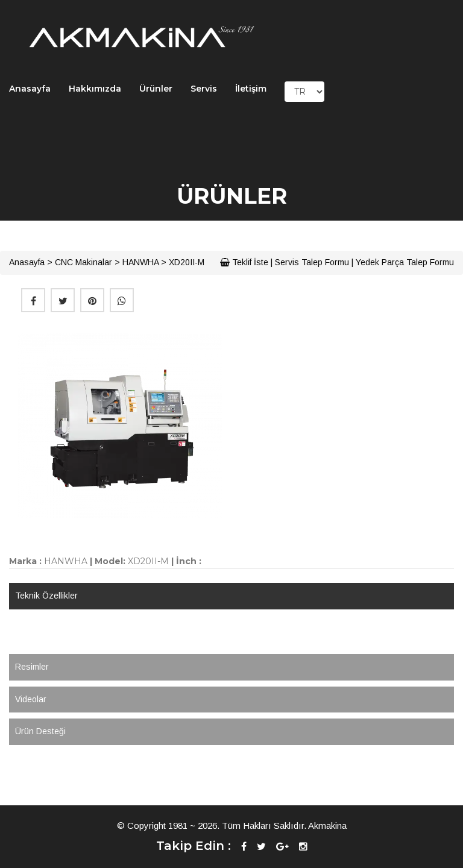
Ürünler (156, 89)
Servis (204, 89)
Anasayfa (30, 89)
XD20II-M (187, 262)
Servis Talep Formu (312, 262)
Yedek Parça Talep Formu (405, 262)
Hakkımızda (95, 89)
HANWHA (140, 262)
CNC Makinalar (83, 262)
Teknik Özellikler (46, 596)
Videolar (31, 699)
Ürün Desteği (40, 731)
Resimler (32, 667)
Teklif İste (244, 262)
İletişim (251, 89)
